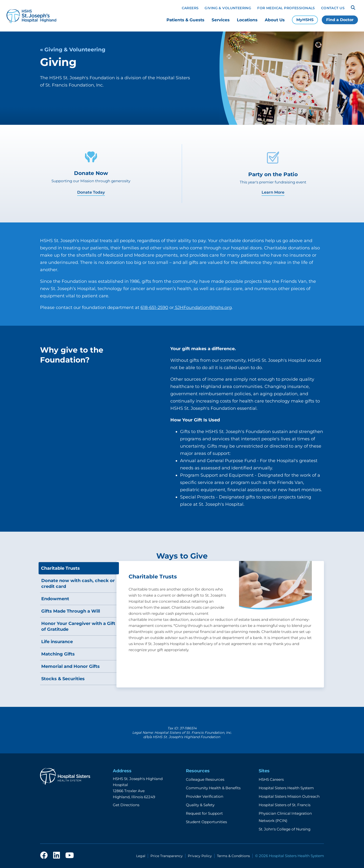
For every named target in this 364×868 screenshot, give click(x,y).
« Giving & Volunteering (73, 49)
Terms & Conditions (233, 856)
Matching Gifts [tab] (58, 654)
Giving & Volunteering (228, 8)
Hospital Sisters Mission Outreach (289, 796)
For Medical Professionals (286, 8)
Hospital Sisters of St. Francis (285, 805)
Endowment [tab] (55, 599)
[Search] (353, 8)
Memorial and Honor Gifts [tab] (70, 666)
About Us (275, 20)
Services (221, 20)
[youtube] (70, 856)
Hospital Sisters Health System (286, 788)
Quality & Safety (200, 805)
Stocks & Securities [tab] (63, 679)
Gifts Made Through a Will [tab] (71, 611)
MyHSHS (305, 20)
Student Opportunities (206, 822)
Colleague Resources (205, 779)
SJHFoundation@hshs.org (203, 308)
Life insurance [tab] (57, 642)
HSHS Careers (271, 779)
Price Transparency (167, 856)
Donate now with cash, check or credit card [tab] (78, 584)
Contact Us (333, 8)
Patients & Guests (185, 20)
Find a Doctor (340, 20)
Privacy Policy (200, 856)
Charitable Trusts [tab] (60, 568)
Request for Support (204, 813)
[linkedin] (57, 856)
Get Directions (126, 805)
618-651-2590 (154, 308)
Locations (247, 20)
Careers (190, 8)
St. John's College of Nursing (285, 829)
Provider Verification (205, 796)
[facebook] (44, 856)
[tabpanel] (220, 624)
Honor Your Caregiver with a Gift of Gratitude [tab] (78, 626)
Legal (141, 856)
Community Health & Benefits (213, 788)
